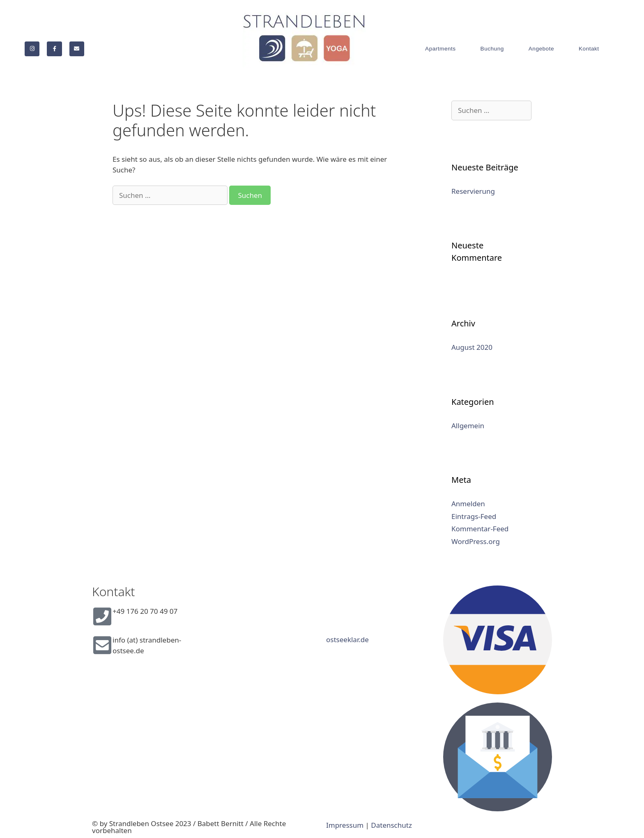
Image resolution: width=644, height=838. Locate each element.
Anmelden (468, 504)
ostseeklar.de (347, 639)
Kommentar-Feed (480, 529)
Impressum (345, 825)
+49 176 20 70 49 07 (145, 611)
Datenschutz (391, 825)
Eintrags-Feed (474, 516)
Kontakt (589, 49)
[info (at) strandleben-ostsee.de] (102, 645)
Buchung (492, 49)
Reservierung (473, 191)
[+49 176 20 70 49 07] (102, 616)
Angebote (541, 49)
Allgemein (468, 426)
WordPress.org (476, 541)
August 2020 (472, 347)
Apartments (440, 49)
